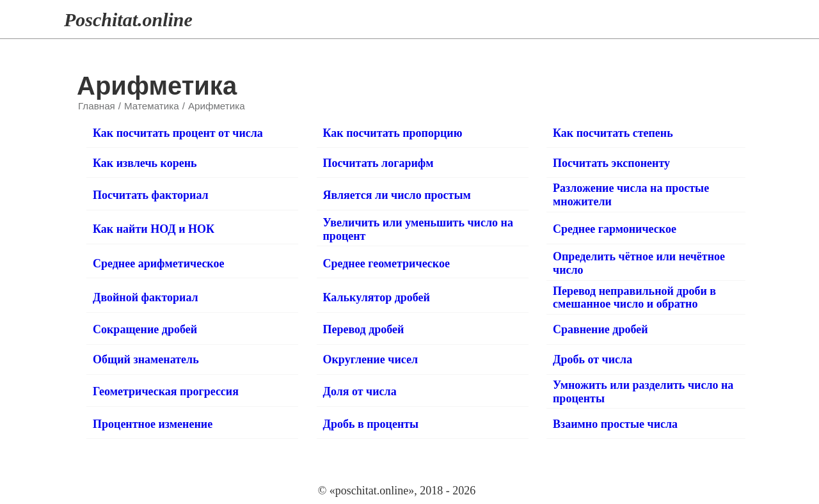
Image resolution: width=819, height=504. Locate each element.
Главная (97, 106)
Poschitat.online (128, 20)
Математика (152, 106)
